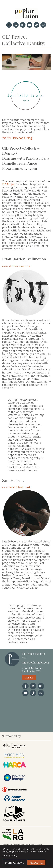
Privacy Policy (34, 845)
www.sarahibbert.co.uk (26, 512)
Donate (29, 677)
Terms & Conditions (13, 845)
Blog (29, 138)
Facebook (19, 138)
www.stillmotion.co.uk (26, 290)
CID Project (9, 184)
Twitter (7, 138)
